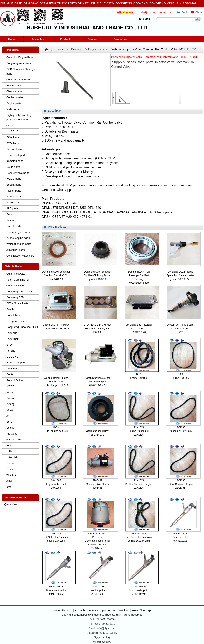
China (199, 12)
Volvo (10, 410)
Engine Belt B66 (180, 378)
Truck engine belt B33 (56, 431)
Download (123, 610)
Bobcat (10, 398)
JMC (9, 481)
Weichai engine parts (19, 244)
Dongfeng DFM (15, 297)
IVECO (10, 386)
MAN (9, 451)
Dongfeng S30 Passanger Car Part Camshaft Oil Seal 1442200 (56, 275)
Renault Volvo (14, 380)
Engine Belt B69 (139, 378)
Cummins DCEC (16, 274)
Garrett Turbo (14, 226)
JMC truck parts (16, 250)
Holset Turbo (14, 315)
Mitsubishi (12, 457)
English (186, 12)
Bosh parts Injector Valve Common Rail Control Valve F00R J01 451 (153, 49)
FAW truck (12, 339)
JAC (9, 416)
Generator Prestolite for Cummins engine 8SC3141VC (97, 545)
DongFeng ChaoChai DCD (22, 327)
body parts (13, 109)
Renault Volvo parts (18, 173)
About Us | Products (74, 610)
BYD (9, 345)
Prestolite (12, 434)
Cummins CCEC (16, 286)
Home (12, 39)
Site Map (145, 19)
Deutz (10, 374)
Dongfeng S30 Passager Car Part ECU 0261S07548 (139, 329)
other (9, 487)
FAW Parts (13, 137)
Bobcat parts (14, 185)
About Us (38, 39)
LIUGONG (12, 131)
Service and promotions (102, 610)
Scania (10, 220)
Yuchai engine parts (18, 232)
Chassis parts (14, 91)
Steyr (9, 445)
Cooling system (15, 97)
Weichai (11, 475)
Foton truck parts (16, 155)
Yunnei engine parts (18, 238)
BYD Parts (13, 143)
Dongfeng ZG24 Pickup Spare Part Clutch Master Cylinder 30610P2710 (180, 275)
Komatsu (12, 368)
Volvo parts (13, 202)
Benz (9, 214)
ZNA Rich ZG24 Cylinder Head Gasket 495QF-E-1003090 (97, 329)
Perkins (11, 351)
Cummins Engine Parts (20, 57)
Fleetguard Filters (17, 321)
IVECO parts (14, 179)
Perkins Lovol (14, 149)
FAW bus (12, 333)
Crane (10, 125)
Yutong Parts (14, 197)
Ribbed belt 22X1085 (180, 431)
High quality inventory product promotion (19, 117)
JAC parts (12, 208)
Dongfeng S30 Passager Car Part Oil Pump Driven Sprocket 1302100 (97, 275)
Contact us (120, 39)
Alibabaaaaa (125, 12)
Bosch (10, 309)
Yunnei (10, 469)
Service (92, 39)
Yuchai (10, 463)
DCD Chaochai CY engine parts (22, 71)
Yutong (11, 404)
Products (66, 39)
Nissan (10, 392)
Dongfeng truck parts (19, 63)
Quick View (11, 504)
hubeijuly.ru (166, 12)
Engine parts (14, 103)
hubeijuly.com (148, 12)
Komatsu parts (15, 161)
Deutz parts (13, 167)
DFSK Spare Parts (17, 303)
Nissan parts (14, 191)
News (135, 610)
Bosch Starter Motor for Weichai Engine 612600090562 (97, 382)
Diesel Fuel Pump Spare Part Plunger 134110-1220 (180, 329)
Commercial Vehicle (18, 80)
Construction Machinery (20, 256)
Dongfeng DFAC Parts (19, 291)
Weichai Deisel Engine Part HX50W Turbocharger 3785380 (56, 382)
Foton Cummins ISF (18, 280)
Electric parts (14, 85)
